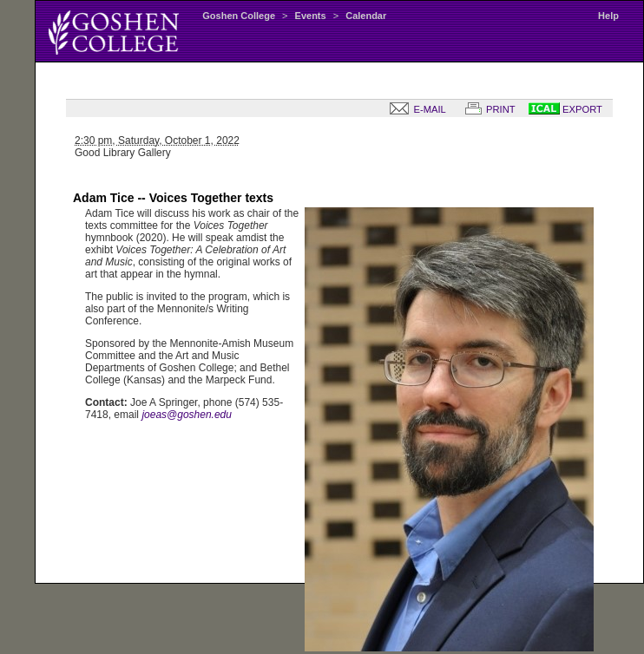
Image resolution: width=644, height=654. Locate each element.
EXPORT (565, 109)
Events (311, 16)
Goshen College (239, 16)
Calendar (366, 16)
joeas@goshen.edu (187, 415)
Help (608, 16)
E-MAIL (414, 109)
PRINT (487, 109)
